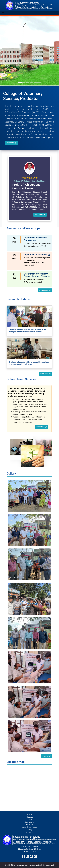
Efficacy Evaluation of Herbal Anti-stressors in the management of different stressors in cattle (27, 331)
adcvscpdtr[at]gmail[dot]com (29, 849)
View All (47, 756)
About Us (29, 817)
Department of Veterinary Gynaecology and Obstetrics (37, 275)
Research (29, 825)
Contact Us (29, 832)
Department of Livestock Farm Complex (36, 239)
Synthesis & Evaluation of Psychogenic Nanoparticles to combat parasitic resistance (29, 363)
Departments (29, 822)
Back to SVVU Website (30, 846)
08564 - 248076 (30, 851)
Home (30, 814)
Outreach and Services (29, 827)
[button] (4, 51)
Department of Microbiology (37, 254)
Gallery (29, 830)
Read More (11, 143)
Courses (30, 819)
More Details (45, 290)
